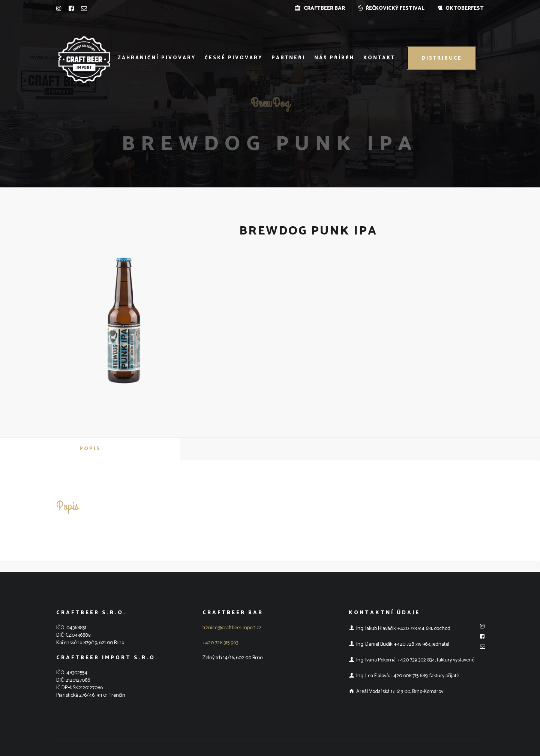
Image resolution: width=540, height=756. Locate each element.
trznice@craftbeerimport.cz (232, 628)
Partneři (288, 58)
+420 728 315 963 (220, 643)
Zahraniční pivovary (157, 58)
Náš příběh (334, 58)
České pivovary (234, 58)
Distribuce (442, 58)
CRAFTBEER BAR (320, 8)
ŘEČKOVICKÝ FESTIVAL (391, 8)
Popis (90, 449)
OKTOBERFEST (461, 8)
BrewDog (270, 100)
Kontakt (379, 58)
